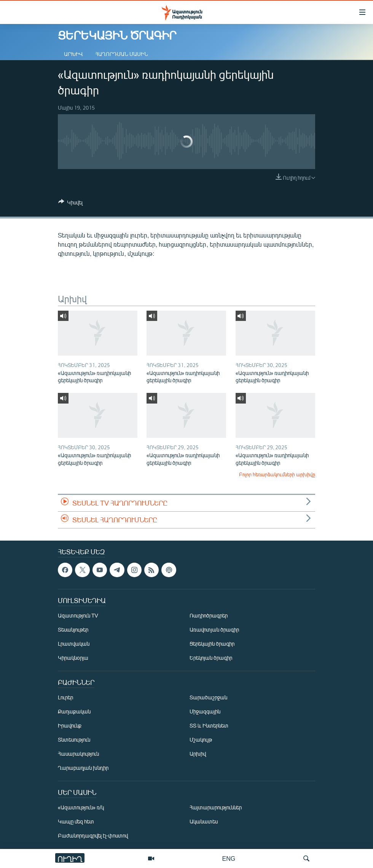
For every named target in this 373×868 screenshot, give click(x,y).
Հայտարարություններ (216, 807)
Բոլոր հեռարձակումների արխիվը (277, 474)
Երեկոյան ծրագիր (211, 658)
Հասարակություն (78, 754)
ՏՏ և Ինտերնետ (209, 725)
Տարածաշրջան (208, 697)
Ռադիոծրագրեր (209, 615)
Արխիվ (73, 54)
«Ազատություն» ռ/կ (81, 807)
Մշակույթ (201, 740)
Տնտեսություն (74, 740)
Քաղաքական (74, 711)
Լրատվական (74, 644)
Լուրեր (65, 697)
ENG (229, 858)
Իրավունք (70, 725)
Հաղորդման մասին (122, 54)
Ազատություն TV (78, 615)
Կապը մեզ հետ (76, 821)
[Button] (70, 204)
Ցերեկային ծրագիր (212, 644)
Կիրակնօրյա (73, 658)
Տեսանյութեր (73, 629)
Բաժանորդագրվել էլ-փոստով (93, 835)
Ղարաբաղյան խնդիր (83, 768)
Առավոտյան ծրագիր (214, 629)
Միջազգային (205, 711)
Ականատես (204, 821)
